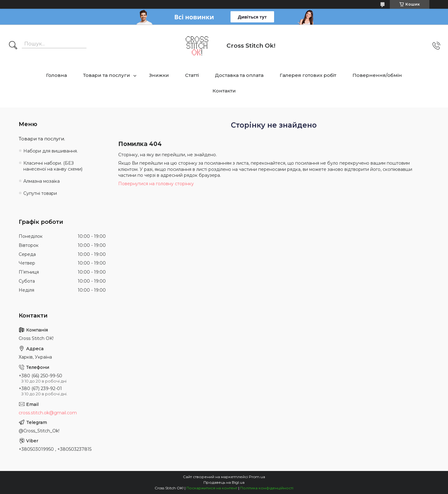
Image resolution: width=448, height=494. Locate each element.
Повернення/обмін (377, 75)
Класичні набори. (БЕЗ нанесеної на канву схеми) (53, 166)
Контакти (224, 91)
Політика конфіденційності (267, 488)
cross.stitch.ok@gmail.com (48, 413)
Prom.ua (257, 477)
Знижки (159, 75)
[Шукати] (13, 46)
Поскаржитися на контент (212, 488)
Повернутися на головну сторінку (156, 184)
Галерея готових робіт (308, 75)
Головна (56, 75)
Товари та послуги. (42, 139)
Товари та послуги (107, 75)
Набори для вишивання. (51, 151)
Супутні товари (40, 193)
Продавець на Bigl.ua (224, 482)
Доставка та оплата (239, 75)
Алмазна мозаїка (42, 181)
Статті (192, 75)
